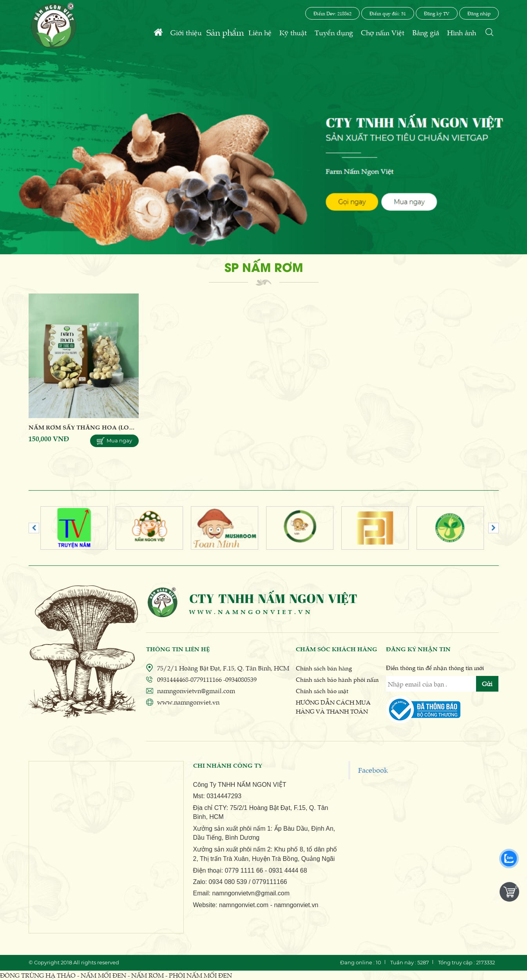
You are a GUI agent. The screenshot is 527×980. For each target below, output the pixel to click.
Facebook (373, 770)
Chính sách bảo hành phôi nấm (337, 679)
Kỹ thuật (293, 32)
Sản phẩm (225, 32)
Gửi (487, 684)
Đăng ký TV (437, 13)
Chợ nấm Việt (383, 32)
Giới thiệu (186, 32)
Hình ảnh (462, 32)
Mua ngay (114, 441)
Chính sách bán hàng (324, 668)
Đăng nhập (479, 13)
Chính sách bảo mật (322, 691)
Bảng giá (426, 32)
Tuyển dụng (334, 32)
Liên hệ (260, 32)
